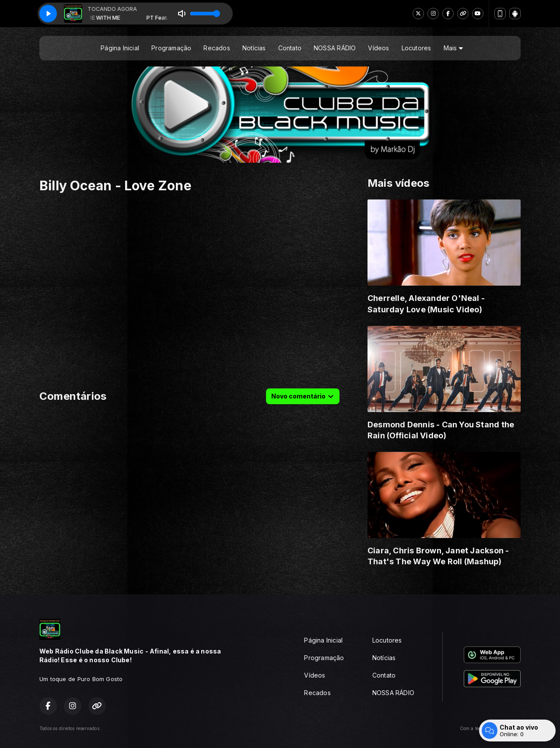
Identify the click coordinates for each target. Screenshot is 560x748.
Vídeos (378, 48)
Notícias (254, 48)
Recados (217, 48)
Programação (171, 48)
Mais (453, 48)
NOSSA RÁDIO (335, 48)
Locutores (416, 48)
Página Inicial (120, 48)
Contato (290, 48)
